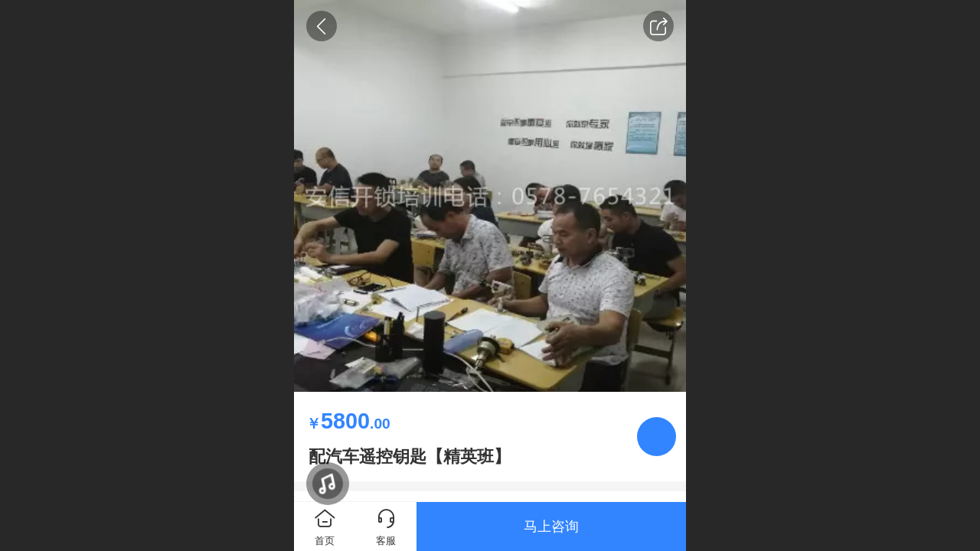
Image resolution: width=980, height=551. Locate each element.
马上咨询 (551, 527)
